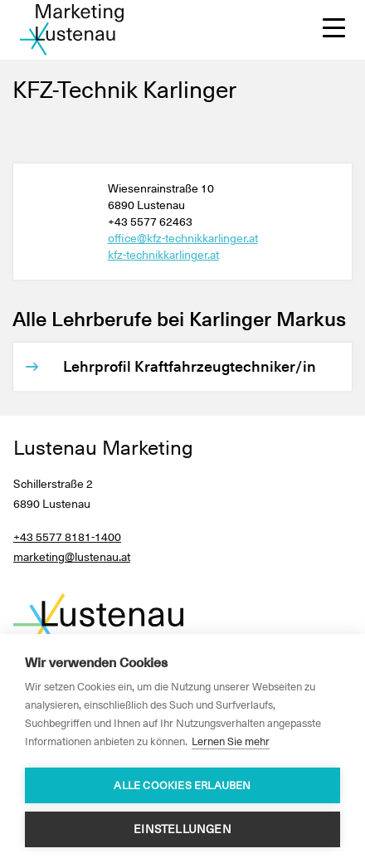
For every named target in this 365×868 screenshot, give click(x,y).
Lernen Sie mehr (231, 741)
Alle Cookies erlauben (182, 785)
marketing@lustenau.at (72, 557)
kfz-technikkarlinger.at (163, 255)
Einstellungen (182, 829)
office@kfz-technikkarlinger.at (183, 238)
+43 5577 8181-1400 (67, 537)
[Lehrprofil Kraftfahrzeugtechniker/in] (191, 367)
